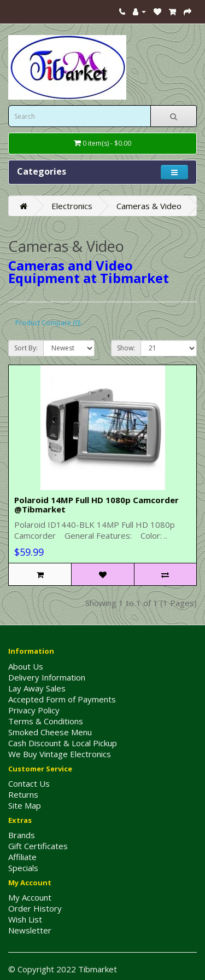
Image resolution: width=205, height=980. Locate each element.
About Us (26, 666)
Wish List (25, 919)
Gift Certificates (38, 846)
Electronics (72, 206)
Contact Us (29, 783)
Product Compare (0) (48, 323)
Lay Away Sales (37, 688)
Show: (126, 348)
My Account (30, 897)
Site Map (25, 805)
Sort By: (26, 348)
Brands (22, 835)
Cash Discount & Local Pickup (63, 743)
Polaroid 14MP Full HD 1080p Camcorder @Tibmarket (96, 505)
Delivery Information (47, 677)
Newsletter (30, 930)
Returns (23, 794)
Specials (23, 868)
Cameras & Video (149, 206)
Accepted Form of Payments (62, 699)
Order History (35, 908)
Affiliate (22, 857)
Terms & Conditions (46, 721)
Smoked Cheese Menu (50, 732)
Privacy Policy (34, 710)
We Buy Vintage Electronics (60, 754)
